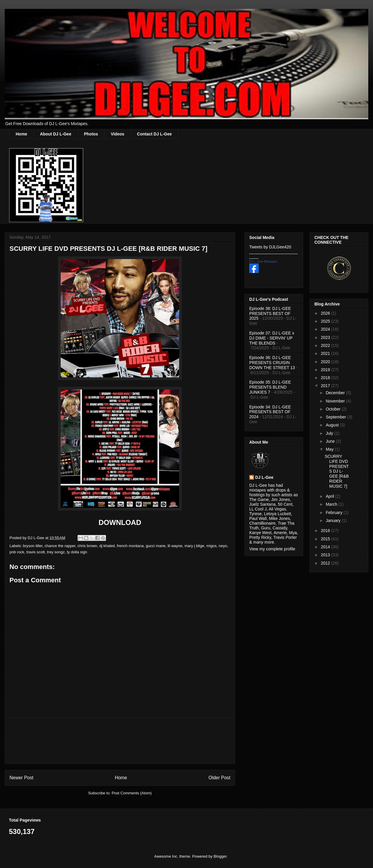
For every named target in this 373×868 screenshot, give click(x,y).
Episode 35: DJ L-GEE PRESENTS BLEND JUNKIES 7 (270, 387)
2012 (326, 563)
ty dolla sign (77, 552)
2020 (326, 362)
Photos (91, 134)
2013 (326, 555)
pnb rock (17, 552)
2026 (326, 313)
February (335, 513)
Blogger (220, 856)
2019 (326, 370)
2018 (326, 378)
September (336, 417)
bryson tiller (33, 546)
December (336, 393)
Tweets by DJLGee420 (270, 247)
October (334, 409)
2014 (326, 547)
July (330, 433)
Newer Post (21, 778)
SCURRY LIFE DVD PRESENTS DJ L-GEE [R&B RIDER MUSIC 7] (337, 471)
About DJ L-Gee (56, 134)
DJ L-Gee (264, 477)
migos (212, 546)
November (336, 401)
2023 (326, 337)
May (330, 449)
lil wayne (175, 546)
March (332, 504)
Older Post (219, 778)
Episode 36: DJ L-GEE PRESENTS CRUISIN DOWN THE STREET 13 (272, 363)
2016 (326, 531)
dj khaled (107, 546)
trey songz (56, 552)
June (331, 441)
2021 (326, 353)
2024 (326, 329)
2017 (326, 386)
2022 (326, 345)
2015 (326, 539)
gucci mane (155, 546)
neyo (223, 546)
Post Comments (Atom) (132, 793)
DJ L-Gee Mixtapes (263, 261)
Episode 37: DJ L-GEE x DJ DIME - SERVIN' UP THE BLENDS (272, 338)
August (333, 425)
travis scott (36, 552)
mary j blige (194, 546)
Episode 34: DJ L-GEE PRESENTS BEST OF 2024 (270, 412)
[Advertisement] (120, 741)
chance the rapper (60, 546)
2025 (326, 321)
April (330, 496)
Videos (118, 134)
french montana (130, 546)
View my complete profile (272, 549)
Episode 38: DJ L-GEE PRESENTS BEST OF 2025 (270, 313)
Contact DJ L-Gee (154, 134)
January (334, 521)
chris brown (87, 546)
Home (21, 134)
